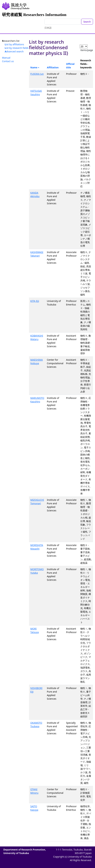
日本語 (48, 28)
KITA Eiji (35, 301)
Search (87, 22)
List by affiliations (14, 44)
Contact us (8, 61)
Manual (6, 58)
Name (34, 67)
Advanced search (14, 51)
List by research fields (17, 48)
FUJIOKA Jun (37, 74)
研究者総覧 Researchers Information (34, 15)
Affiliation (53, 67)
